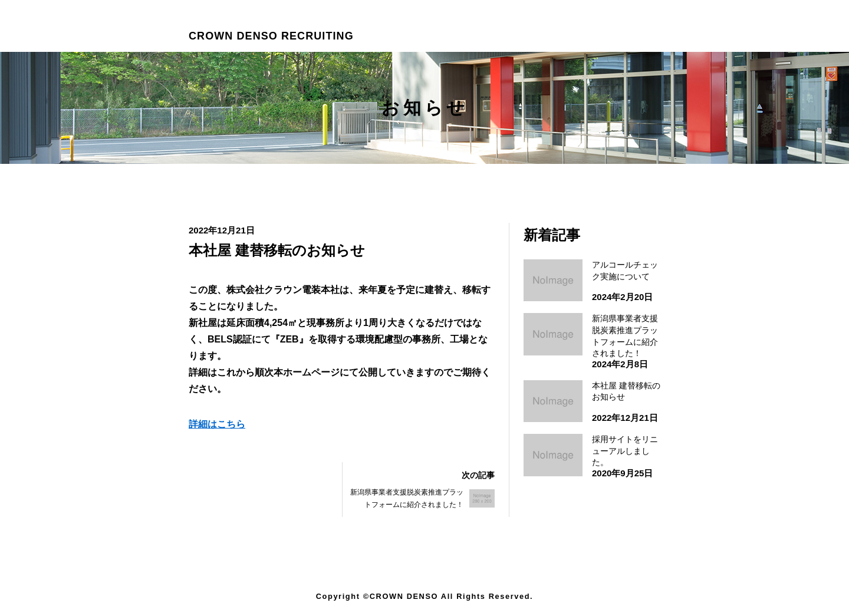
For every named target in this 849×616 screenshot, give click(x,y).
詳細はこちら (217, 424)
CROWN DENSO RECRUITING (271, 36)
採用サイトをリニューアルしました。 (625, 451)
